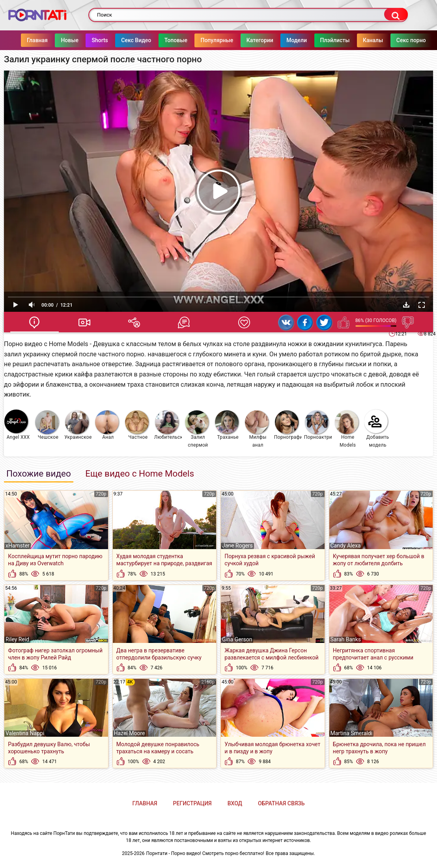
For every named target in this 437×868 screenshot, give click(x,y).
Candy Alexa (346, 546)
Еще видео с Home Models (140, 473)
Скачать (406, 305)
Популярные (217, 40)
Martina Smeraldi (352, 733)
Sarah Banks (346, 639)
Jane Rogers (237, 546)
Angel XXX (17, 425)
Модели (297, 40)
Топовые (176, 40)
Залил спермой (197, 429)
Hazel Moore (130, 733)
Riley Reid (17, 639)
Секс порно (411, 40)
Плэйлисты (335, 40)
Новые (70, 40)
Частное (137, 425)
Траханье (227, 425)
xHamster (18, 546)
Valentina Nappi (25, 733)
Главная (37, 40)
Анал (107, 425)
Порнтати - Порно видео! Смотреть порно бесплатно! (205, 853)
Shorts (100, 40)
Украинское (78, 425)
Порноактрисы (318, 425)
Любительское (168, 425)
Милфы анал (257, 429)
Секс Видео (136, 40)
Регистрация (192, 803)
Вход (235, 803)
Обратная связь (281, 803)
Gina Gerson (237, 639)
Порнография (288, 425)
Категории (260, 40)
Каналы (373, 40)
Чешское (47, 425)
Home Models (347, 429)
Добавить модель (377, 429)
